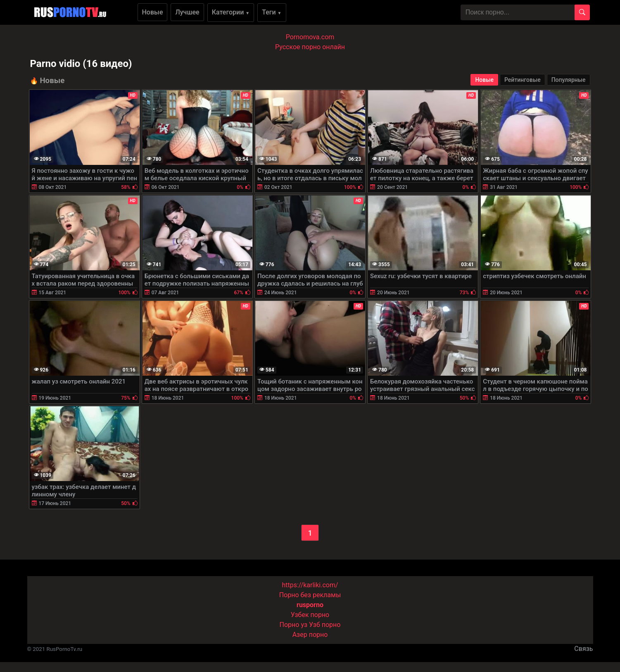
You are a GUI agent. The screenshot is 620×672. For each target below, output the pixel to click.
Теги (272, 12)
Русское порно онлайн (310, 47)
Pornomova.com (310, 37)
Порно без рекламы (310, 595)
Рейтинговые (523, 80)
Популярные (569, 80)
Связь (583, 649)
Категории (231, 12)
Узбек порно (310, 615)
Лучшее (187, 12)
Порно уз (294, 625)
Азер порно (310, 635)
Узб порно (325, 625)
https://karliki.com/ (310, 585)
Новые (153, 12)
